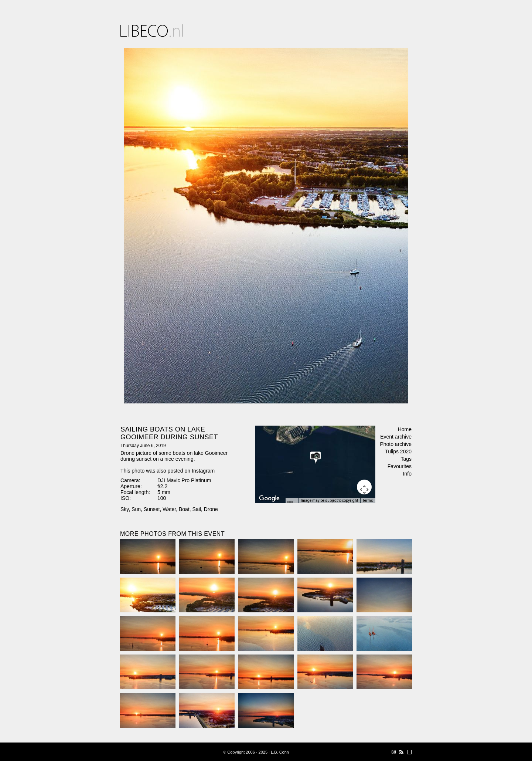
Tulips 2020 (398, 451)
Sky (125, 509)
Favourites (400, 466)
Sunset (152, 509)
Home (405, 429)
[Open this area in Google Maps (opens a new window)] (269, 498)
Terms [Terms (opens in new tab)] (368, 500)
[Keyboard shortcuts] (292, 503)
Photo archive (396, 444)
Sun (136, 509)
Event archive (396, 437)
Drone (211, 509)
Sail (197, 509)
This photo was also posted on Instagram (168, 471)
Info (407, 474)
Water (169, 509)
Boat (184, 509)
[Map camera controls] (364, 487)
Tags (406, 459)
